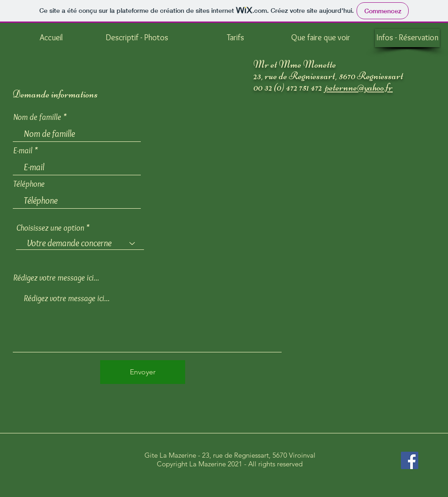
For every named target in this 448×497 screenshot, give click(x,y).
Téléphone (29, 184)
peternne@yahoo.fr (359, 87)
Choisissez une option (50, 228)
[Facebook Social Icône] (410, 460)
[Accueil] (51, 38)
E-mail (23, 151)
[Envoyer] (143, 372)
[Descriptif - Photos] (137, 38)
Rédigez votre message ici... (56, 278)
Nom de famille (37, 117)
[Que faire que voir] (320, 38)
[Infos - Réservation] (407, 38)
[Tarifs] (235, 38)
